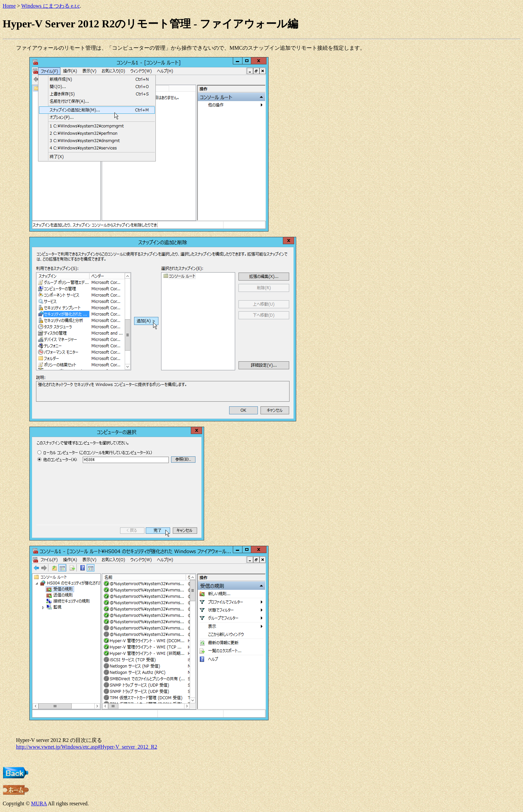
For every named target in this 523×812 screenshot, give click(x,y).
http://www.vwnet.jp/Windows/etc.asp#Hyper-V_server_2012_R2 (87, 747)
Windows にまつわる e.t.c (51, 6)
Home (9, 6)
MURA (39, 803)
